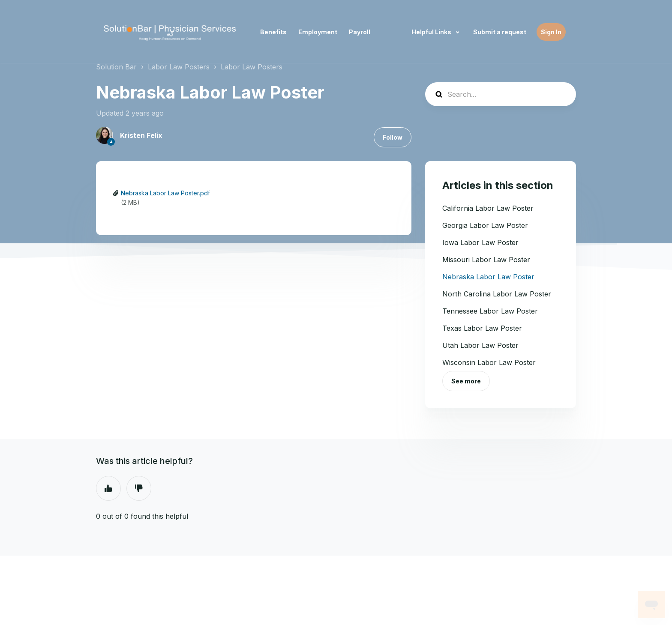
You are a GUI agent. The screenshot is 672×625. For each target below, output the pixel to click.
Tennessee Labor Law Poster (490, 311)
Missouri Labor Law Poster (486, 260)
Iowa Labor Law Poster (480, 242)
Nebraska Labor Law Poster (488, 277)
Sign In (551, 32)
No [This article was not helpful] (139, 488)
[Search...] (501, 94)
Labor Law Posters (179, 67)
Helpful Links (432, 32)
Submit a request (500, 32)
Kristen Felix (141, 135)
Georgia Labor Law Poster (485, 225)
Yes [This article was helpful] (108, 488)
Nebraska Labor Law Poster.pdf (165, 193)
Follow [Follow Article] (393, 137)
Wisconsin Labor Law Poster (489, 362)
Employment (318, 32)
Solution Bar (116, 67)
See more (466, 381)
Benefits (273, 32)
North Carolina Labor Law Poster (497, 294)
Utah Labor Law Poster (480, 345)
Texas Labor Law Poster (482, 328)
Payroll (360, 32)
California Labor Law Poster (488, 208)
